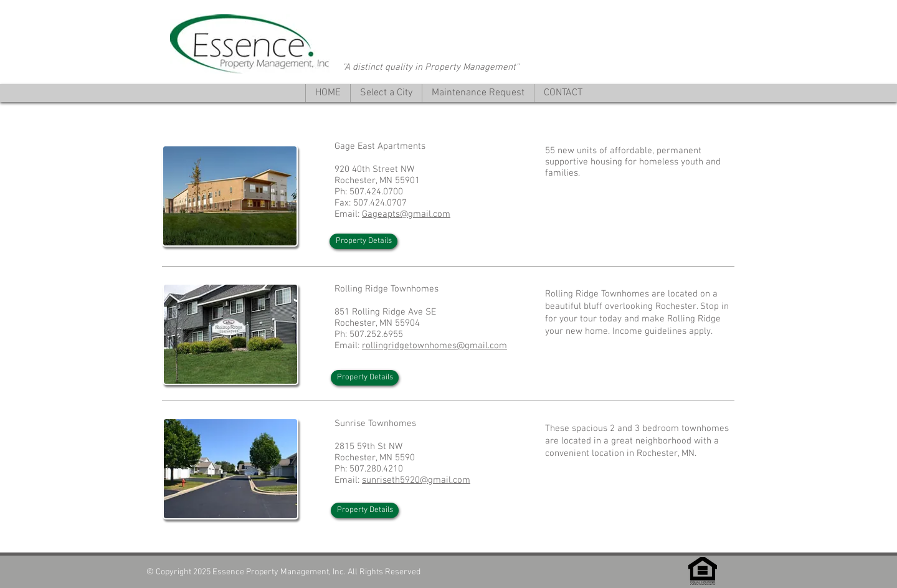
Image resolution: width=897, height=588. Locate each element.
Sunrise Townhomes (375, 424)
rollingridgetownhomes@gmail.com (434, 346)
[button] (386, 93)
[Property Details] (363, 241)
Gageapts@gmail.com (406, 214)
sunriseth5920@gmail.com (416, 480)
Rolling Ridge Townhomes (387, 289)
